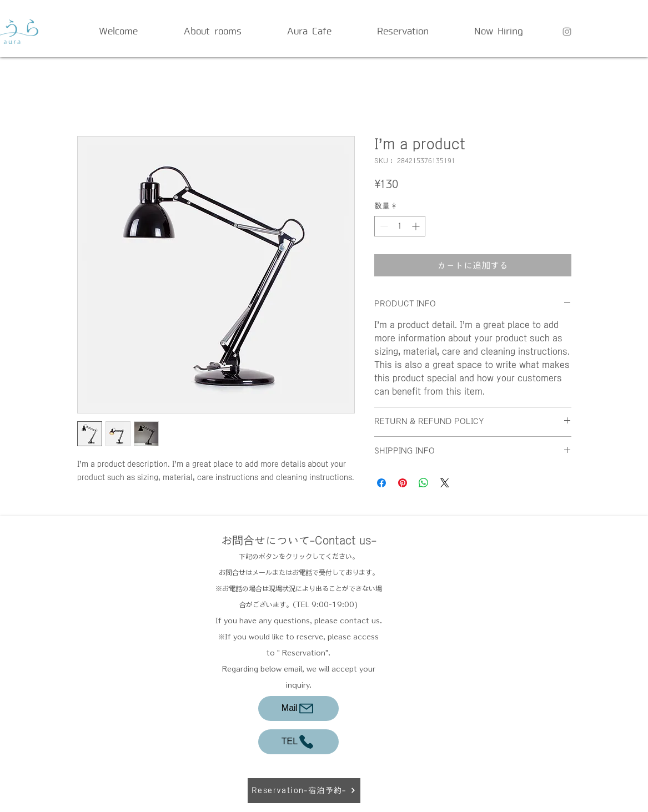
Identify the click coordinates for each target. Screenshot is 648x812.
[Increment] (417, 226)
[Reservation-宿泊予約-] (304, 791)
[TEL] (298, 742)
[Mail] (298, 708)
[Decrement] (383, 226)
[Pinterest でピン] (403, 483)
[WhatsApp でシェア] (424, 483)
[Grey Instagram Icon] (567, 32)
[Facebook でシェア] (381, 483)
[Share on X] (445, 483)
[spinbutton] (400, 226)
